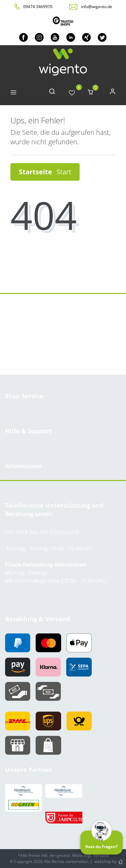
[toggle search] (52, 93)
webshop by (105, 861)
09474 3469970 (38, 7)
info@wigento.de (97, 7)
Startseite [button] (45, 172)
